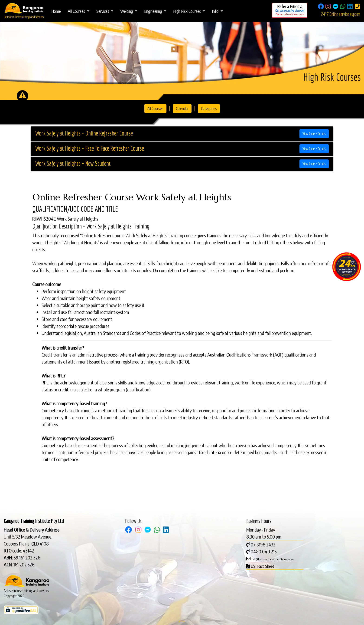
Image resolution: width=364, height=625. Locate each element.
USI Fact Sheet (263, 566)
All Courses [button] (77, 11)
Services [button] (103, 11)
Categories (209, 109)
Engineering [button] (153, 11)
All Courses (155, 109)
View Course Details (314, 134)
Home (56, 11)
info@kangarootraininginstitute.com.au (273, 559)
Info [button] (216, 11)
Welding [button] (127, 11)
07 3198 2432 (263, 544)
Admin (182, 621)
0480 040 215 (264, 551)
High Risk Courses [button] (187, 11)
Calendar (182, 109)
